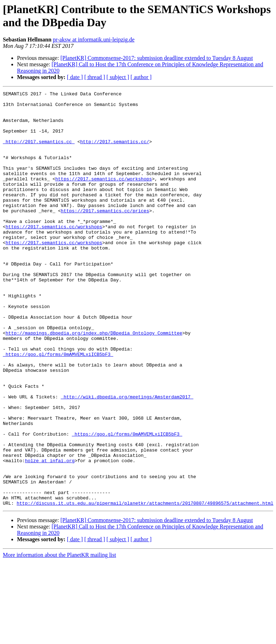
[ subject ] (118, 77)
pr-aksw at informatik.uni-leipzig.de (94, 40)
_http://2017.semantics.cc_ (39, 152)
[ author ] (141, 77)
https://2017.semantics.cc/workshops (103, 197)
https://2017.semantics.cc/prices (105, 235)
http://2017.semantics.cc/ (114, 152)
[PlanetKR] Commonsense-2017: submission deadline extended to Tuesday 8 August (157, 58)
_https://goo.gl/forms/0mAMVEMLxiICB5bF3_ (58, 407)
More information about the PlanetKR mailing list (59, 638)
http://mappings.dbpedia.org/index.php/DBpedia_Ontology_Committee (94, 382)
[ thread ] (95, 77)
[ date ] (75, 77)
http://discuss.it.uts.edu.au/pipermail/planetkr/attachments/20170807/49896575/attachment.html (145, 586)
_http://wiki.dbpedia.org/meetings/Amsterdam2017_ (127, 458)
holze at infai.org (50, 535)
